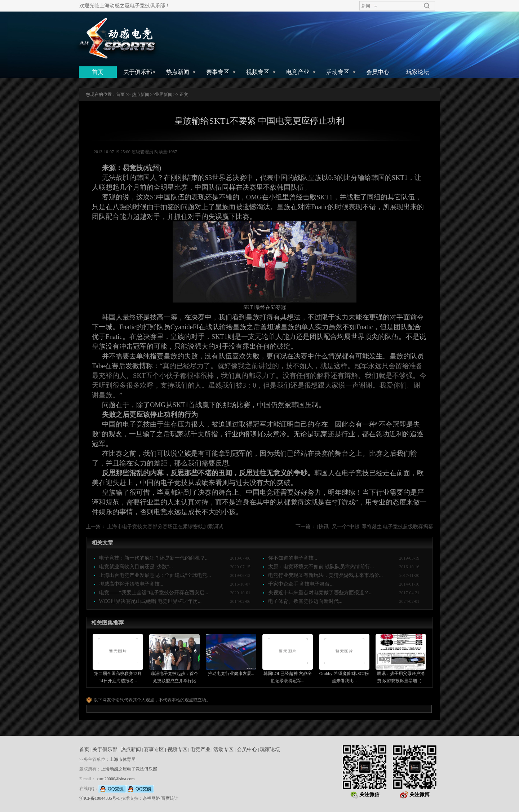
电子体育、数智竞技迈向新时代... (305, 601)
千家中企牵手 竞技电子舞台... (301, 584)
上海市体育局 (123, 759)
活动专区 (338, 72)
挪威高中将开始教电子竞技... (131, 584)
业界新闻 (164, 94)
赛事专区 (218, 72)
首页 (98, 72)
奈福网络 (151, 798)
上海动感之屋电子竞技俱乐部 (129, 769)
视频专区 (258, 72)
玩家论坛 (418, 72)
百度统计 (170, 798)
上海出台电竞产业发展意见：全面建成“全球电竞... (155, 575)
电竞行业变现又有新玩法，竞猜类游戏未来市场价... (326, 575)
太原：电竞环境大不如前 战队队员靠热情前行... (321, 567)
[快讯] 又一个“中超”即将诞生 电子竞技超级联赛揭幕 (375, 527)
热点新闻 (178, 72)
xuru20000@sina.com (116, 779)
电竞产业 (298, 72)
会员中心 (378, 72)
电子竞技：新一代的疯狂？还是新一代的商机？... (154, 558)
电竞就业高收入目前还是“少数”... (136, 567)
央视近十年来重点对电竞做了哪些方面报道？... (321, 593)
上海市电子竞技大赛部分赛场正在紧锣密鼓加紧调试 (165, 527)
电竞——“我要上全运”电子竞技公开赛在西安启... (154, 593)
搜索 (427, 6)
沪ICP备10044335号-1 (100, 798)
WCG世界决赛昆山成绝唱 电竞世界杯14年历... (150, 601)
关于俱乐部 (138, 72)
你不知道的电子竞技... (293, 558)
